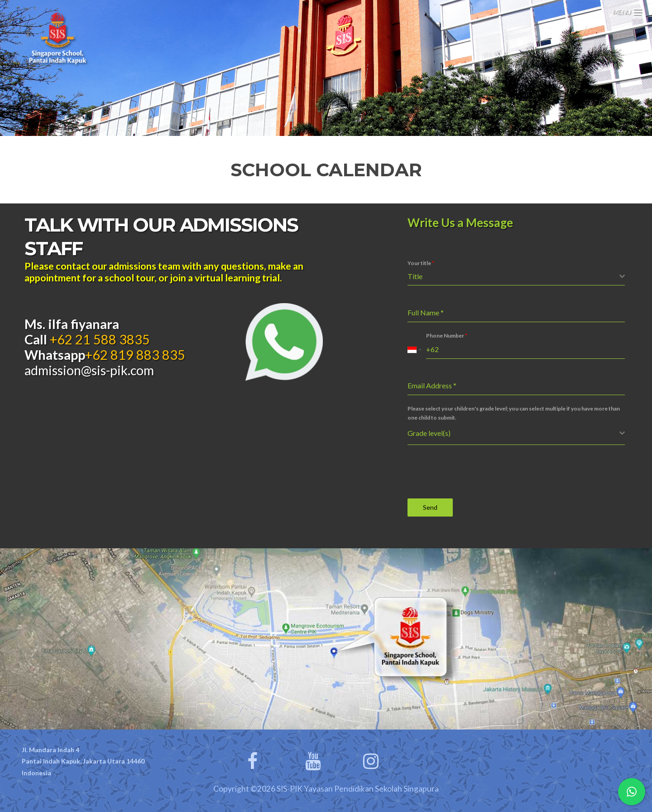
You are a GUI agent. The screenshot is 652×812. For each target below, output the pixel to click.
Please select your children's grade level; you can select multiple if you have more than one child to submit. (514, 413)
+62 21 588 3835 (98, 339)
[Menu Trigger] (627, 10)
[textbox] (513, 276)
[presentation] (476, 472)
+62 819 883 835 (135, 355)
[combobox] (516, 277)
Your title (421, 263)
